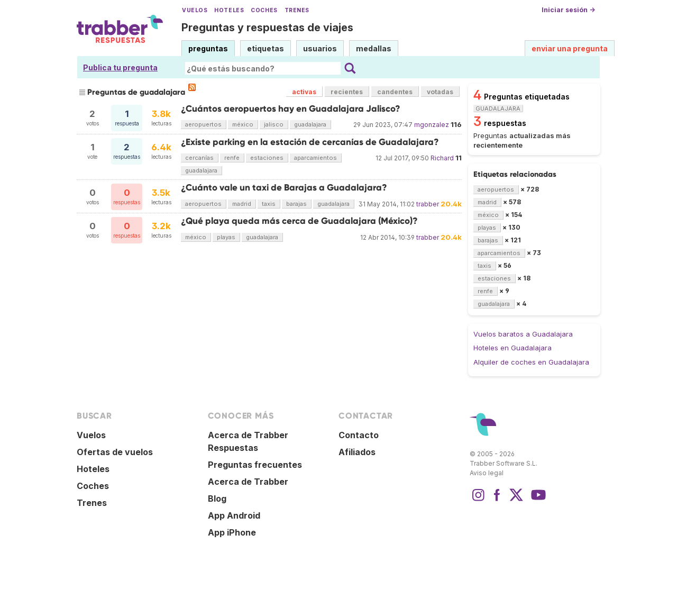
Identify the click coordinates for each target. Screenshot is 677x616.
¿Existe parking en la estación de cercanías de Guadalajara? (310, 142)
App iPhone (232, 532)
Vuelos (195, 10)
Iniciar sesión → (568, 10)
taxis (269, 204)
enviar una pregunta (570, 48)
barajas (296, 204)
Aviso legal (487, 473)
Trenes (297, 10)
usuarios (320, 48)
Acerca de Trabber (248, 482)
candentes (395, 92)
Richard (442, 158)
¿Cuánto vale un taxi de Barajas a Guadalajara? (284, 188)
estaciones (267, 158)
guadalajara (310, 124)
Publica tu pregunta (120, 67)
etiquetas (266, 48)
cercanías (199, 158)
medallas (374, 48)
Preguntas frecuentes (255, 465)
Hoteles (229, 10)
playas (226, 237)
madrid (242, 204)
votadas (440, 92)
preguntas (208, 48)
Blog (217, 499)
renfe (232, 158)
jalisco (274, 124)
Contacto (359, 435)
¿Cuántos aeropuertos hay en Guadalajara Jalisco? (291, 109)
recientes (347, 92)
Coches (264, 10)
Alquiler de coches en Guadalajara (531, 362)
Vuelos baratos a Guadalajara (523, 334)
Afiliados (357, 452)
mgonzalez (432, 125)
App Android (234, 515)
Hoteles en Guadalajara (513, 348)
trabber (428, 204)
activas (304, 92)
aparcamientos (315, 158)
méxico (243, 124)
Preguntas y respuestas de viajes (267, 28)
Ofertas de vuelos (115, 452)
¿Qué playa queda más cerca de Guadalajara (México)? (299, 221)
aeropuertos (203, 124)
